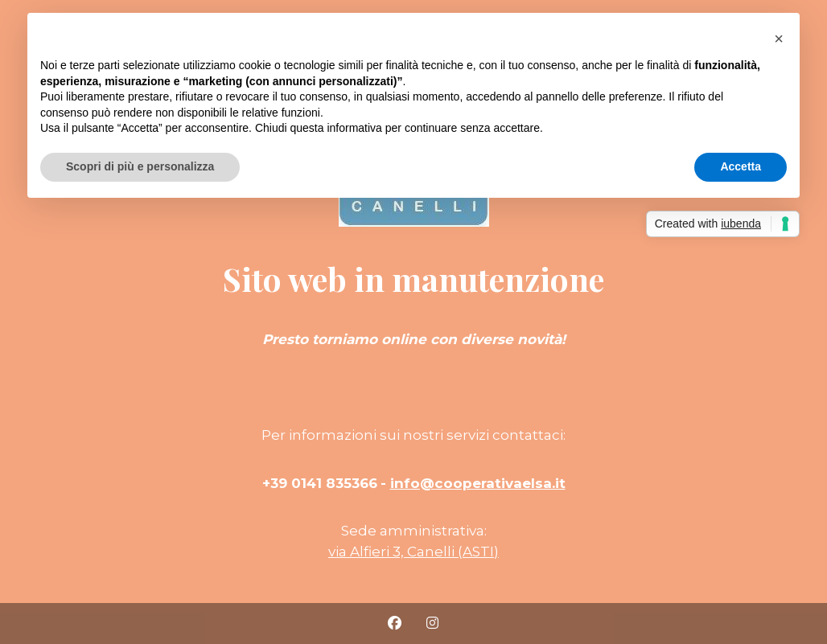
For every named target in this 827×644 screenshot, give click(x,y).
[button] (779, 39)
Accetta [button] (741, 166)
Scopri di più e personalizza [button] (140, 166)
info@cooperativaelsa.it (478, 483)
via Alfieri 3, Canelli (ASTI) (413, 552)
